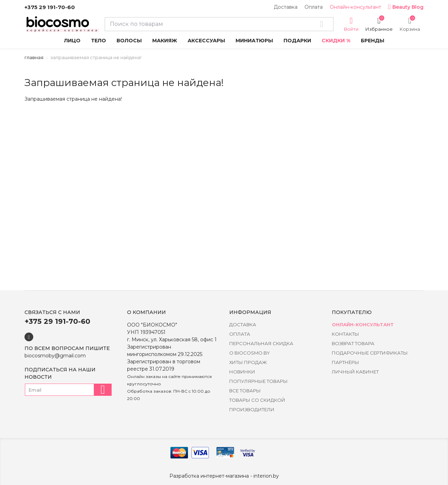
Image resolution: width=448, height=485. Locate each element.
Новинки (242, 372)
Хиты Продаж (248, 362)
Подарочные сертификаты (370, 353)
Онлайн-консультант (355, 7)
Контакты (345, 334)
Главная (34, 57)
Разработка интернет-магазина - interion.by (224, 476)
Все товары (245, 391)
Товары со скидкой (257, 400)
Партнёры (345, 362)
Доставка (286, 7)
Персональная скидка (261, 343)
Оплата (314, 7)
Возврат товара (353, 343)
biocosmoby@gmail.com (55, 356)
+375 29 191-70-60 (50, 7)
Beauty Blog (406, 7)
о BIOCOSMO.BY (250, 353)
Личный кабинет (355, 372)
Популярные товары (258, 381)
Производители (252, 409)
